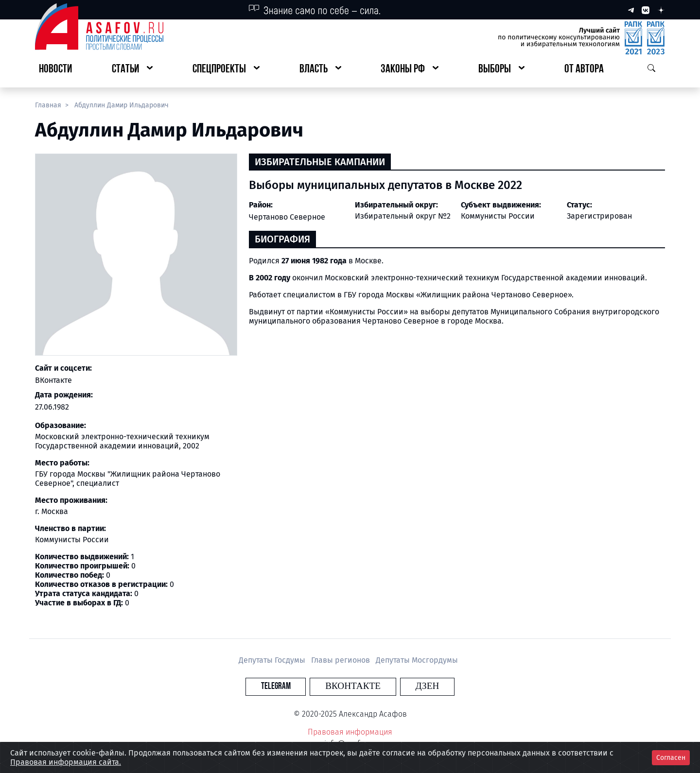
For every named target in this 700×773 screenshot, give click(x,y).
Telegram (294, 686)
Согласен (671, 758)
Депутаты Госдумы (273, 660)
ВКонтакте (53, 380)
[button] (132, 70)
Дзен (409, 686)
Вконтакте (353, 686)
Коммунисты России (498, 216)
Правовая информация (350, 732)
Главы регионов (341, 660)
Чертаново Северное (287, 217)
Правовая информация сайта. (66, 762)
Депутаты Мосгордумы (417, 660)
